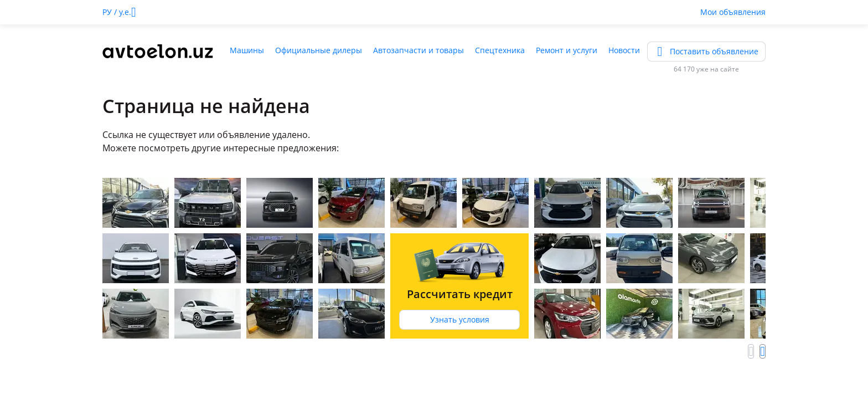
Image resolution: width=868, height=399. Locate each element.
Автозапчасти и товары (418, 50)
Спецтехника (500, 50)
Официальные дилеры (319, 50)
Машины (247, 50)
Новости (624, 50)
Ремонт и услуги (567, 50)
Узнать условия (460, 319)
